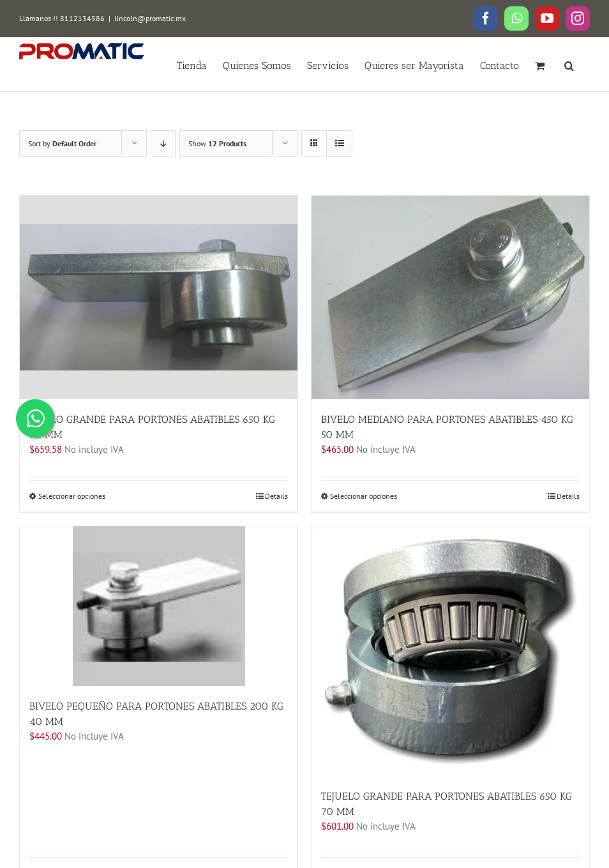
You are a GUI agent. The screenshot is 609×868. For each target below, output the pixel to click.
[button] (569, 65)
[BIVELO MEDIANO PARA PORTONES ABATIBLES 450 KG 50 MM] (450, 297)
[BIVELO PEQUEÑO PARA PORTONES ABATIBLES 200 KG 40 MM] (159, 605)
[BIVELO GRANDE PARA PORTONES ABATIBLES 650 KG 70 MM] (159, 297)
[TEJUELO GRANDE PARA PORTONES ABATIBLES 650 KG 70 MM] (450, 651)
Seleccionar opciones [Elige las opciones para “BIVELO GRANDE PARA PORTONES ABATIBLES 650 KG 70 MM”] (72, 495)
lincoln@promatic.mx (150, 18)
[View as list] (339, 143)
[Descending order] (163, 143)
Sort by (62, 143)
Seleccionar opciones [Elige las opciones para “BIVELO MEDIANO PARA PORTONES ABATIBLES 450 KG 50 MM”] (364, 495)
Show (217, 143)
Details (276, 495)
